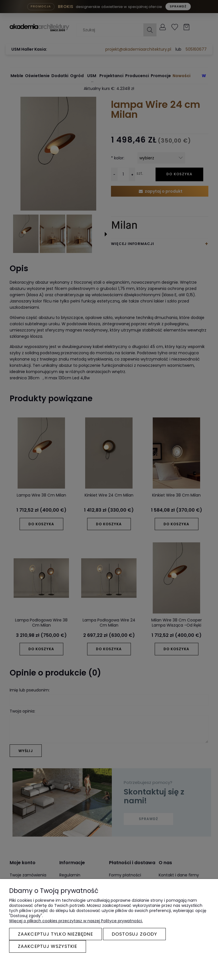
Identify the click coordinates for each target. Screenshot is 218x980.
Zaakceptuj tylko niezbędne (55, 934)
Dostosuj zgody (134, 934)
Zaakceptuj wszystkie (48, 946)
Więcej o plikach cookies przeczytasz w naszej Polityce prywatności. (76, 921)
